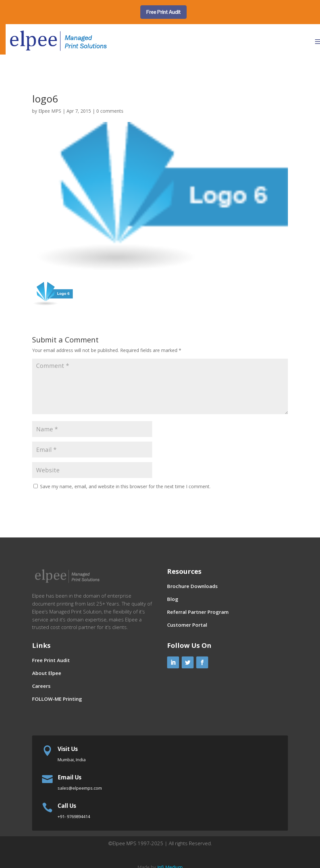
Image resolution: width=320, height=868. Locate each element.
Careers (41, 686)
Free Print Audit (163, 12)
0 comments (110, 111)
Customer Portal (187, 625)
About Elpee (47, 673)
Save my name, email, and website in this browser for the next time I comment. (125, 486)
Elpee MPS (50, 111)
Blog (173, 599)
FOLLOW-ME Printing (57, 699)
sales (80, 788)
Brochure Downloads (192, 586)
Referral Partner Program (198, 612)
